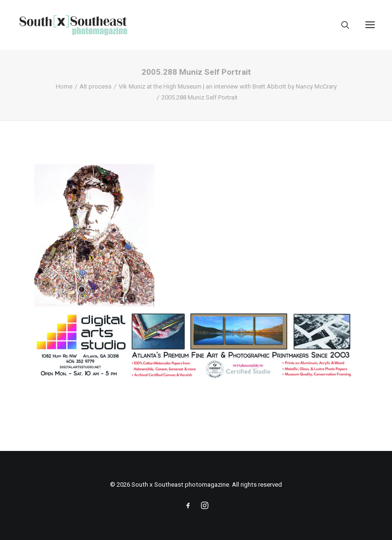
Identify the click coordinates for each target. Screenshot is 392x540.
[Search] (341, 25)
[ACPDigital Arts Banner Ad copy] (196, 378)
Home (64, 86)
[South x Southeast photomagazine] (73, 25)
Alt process (95, 86)
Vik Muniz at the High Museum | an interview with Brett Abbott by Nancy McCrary (228, 86)
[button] (370, 25)
